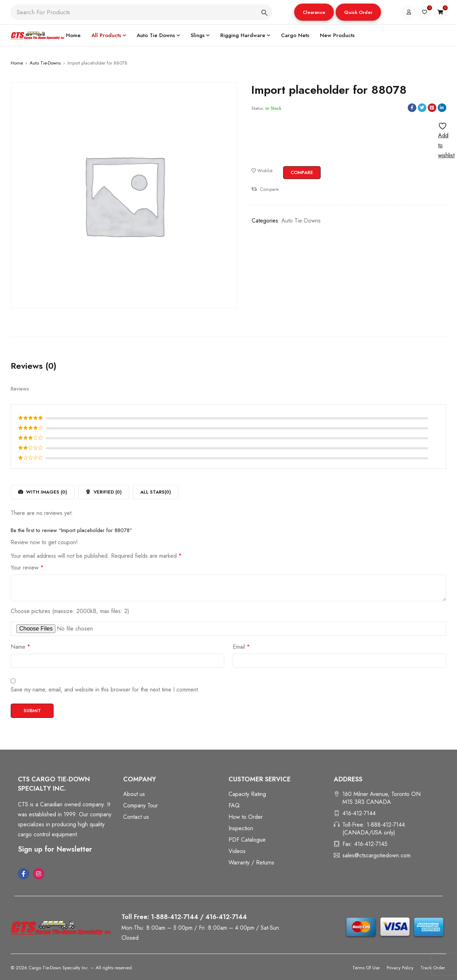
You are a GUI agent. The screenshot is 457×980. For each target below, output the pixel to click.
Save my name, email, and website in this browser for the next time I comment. (105, 690)
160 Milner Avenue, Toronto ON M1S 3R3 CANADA (381, 798)
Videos (237, 851)
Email (241, 647)
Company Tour (140, 805)
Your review (27, 568)
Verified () (107, 492)
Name (21, 647)
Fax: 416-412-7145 (365, 844)
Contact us (136, 817)
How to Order (246, 817)
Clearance (314, 12)
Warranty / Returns (251, 862)
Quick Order (358, 12)
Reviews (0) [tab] (34, 366)
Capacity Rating (247, 794)
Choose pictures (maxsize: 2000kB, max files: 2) (70, 611)
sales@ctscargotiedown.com (376, 855)
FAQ (234, 805)
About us (134, 794)
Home (17, 63)
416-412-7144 (359, 813)
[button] (314, 12)
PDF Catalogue (247, 840)
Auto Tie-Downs (45, 63)
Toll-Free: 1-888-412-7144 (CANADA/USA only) (374, 829)
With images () (46, 492)
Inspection (241, 828)
